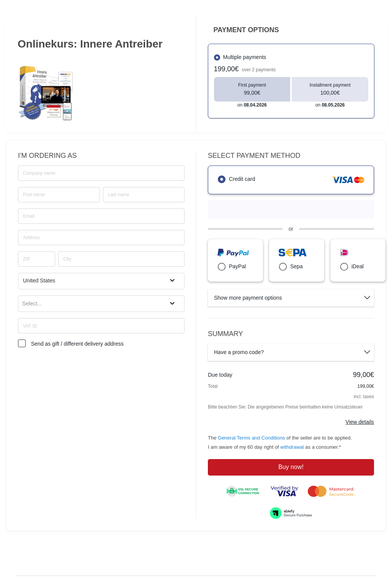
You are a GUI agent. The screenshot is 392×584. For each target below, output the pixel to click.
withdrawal (292, 447)
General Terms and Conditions (251, 438)
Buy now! (291, 467)
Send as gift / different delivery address (77, 344)
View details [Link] (360, 422)
